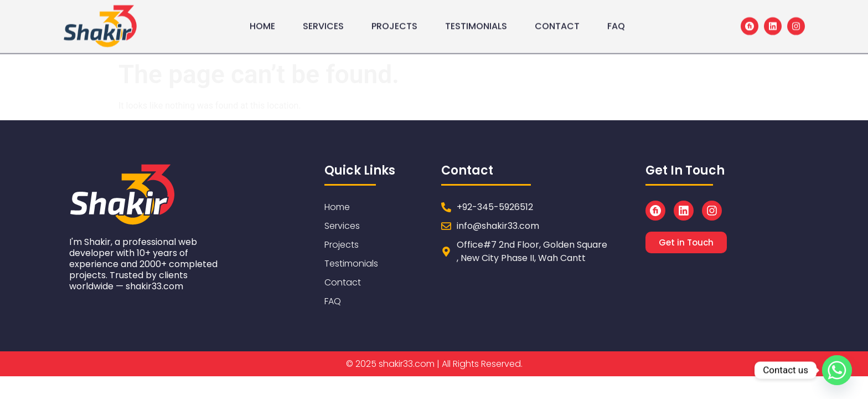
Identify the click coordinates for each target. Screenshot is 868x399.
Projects (394, 23)
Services (323, 23)
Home (262, 23)
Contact (557, 23)
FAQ (616, 23)
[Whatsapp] (837, 370)
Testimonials (476, 23)
